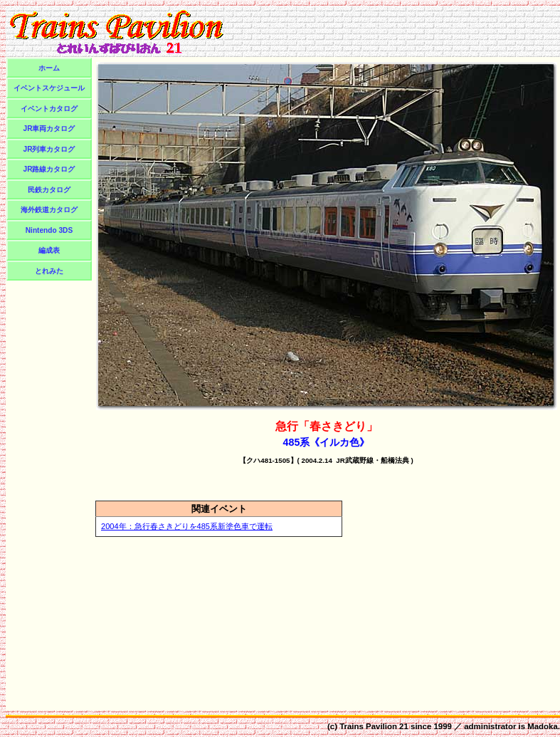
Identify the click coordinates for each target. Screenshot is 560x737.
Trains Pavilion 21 (374, 726)
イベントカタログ (49, 109)
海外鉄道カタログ (49, 210)
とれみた (49, 271)
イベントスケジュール (49, 88)
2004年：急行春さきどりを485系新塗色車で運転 (187, 526)
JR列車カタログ (49, 149)
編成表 (49, 250)
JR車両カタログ (49, 129)
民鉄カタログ (49, 190)
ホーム (49, 68)
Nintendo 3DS (49, 230)
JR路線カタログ (49, 169)
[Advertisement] (49, 496)
